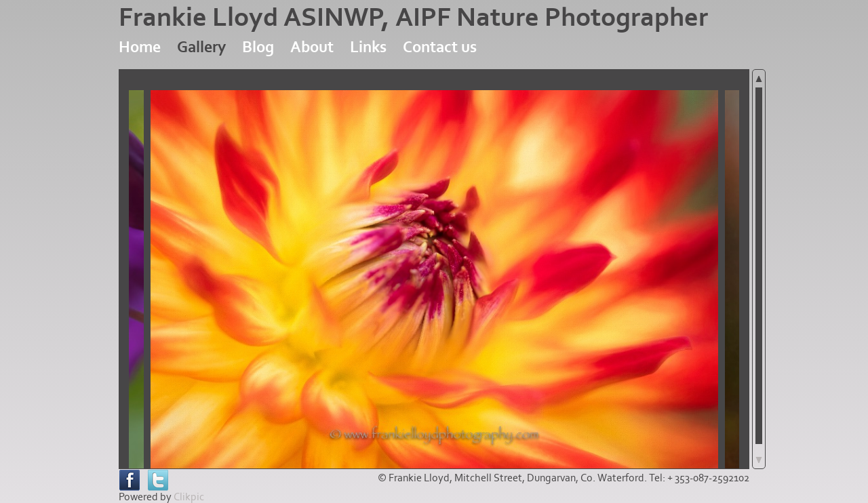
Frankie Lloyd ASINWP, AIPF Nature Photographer (413, 18)
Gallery (201, 47)
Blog (258, 47)
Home (140, 47)
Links (368, 47)
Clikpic (189, 497)
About (312, 47)
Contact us (440, 47)
